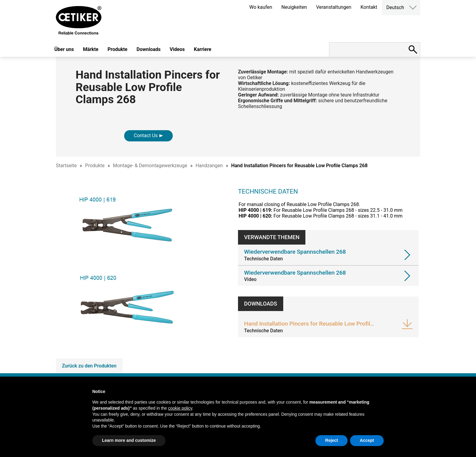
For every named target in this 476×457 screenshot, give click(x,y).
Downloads (149, 49)
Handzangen (209, 166)
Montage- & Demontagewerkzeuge (150, 166)
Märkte (91, 49)
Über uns (64, 49)
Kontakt (369, 7)
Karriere (203, 49)
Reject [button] (331, 440)
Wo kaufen (261, 7)
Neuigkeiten (294, 7)
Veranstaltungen (334, 7)
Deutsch (395, 7)
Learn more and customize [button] (129, 440)
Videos (177, 49)
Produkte (117, 49)
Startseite (66, 166)
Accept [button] (367, 440)
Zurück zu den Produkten (89, 366)
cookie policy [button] (180, 408)
